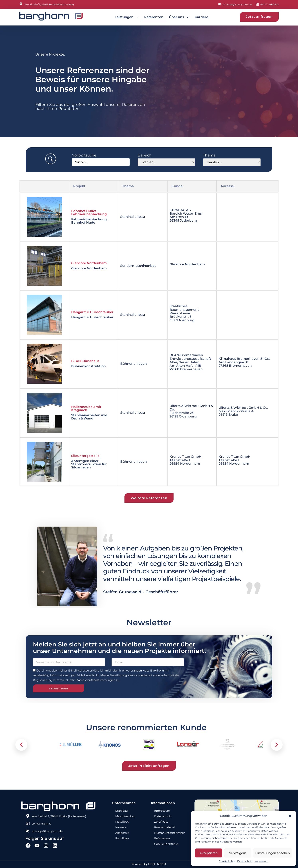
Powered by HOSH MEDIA (149, 864)
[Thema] (232, 162)
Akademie (122, 833)
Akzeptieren (209, 853)
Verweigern (238, 853)
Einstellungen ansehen (273, 853)
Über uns (179, 17)
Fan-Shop (122, 839)
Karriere (201, 17)
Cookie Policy (227, 861)
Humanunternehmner (170, 833)
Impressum (261, 861)
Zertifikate (161, 822)
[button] (290, 816)
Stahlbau (121, 811)
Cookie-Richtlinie (166, 844)
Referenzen (154, 17)
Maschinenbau (125, 816)
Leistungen (127, 17)
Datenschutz (245, 861)
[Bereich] (166, 162)
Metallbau (122, 822)
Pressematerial (165, 827)
